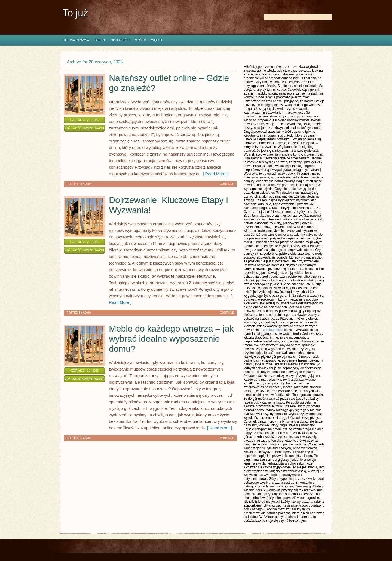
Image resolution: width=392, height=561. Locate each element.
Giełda (100, 40)
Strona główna (76, 40)
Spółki (140, 40)
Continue (227, 184)
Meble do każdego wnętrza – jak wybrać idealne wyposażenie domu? (171, 339)
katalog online (273, 330)
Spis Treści (120, 40)
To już (75, 13)
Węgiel (157, 40)
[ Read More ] (214, 174)
